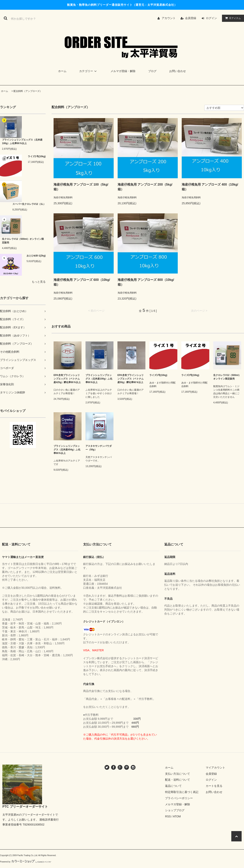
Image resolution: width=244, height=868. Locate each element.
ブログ (152, 71)
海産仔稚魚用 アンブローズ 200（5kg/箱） (145, 187)
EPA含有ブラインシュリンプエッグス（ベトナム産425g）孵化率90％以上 (67, 379)
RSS (168, 816)
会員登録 (191, 18)
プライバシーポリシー (179, 798)
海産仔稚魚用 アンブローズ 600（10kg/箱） (82, 282)
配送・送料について (178, 780)
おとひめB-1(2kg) (36, 256)
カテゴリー (88, 71)
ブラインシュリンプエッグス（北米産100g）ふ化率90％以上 (22, 142)
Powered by (26, 862)
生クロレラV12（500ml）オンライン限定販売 (23, 241)
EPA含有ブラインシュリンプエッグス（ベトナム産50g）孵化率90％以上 (131, 379)
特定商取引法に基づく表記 (182, 792)
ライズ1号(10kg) (37, 156)
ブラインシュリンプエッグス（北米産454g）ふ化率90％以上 (67, 450)
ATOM (177, 816)
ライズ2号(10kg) (190, 375)
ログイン (211, 18)
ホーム (62, 71)
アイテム (232, 18)
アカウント (169, 18)
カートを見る (214, 786)
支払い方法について (178, 774)
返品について (173, 786)
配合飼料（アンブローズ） (28, 91)
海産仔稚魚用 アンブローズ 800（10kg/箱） (146, 282)
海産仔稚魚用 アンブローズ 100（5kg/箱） (81, 187)
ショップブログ (175, 810)
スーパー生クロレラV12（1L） (29, 204)
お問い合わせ (178, 71)
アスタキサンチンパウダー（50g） (99, 448)
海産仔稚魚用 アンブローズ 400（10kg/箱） (210, 187)
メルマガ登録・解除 (123, 71)
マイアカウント (215, 768)
